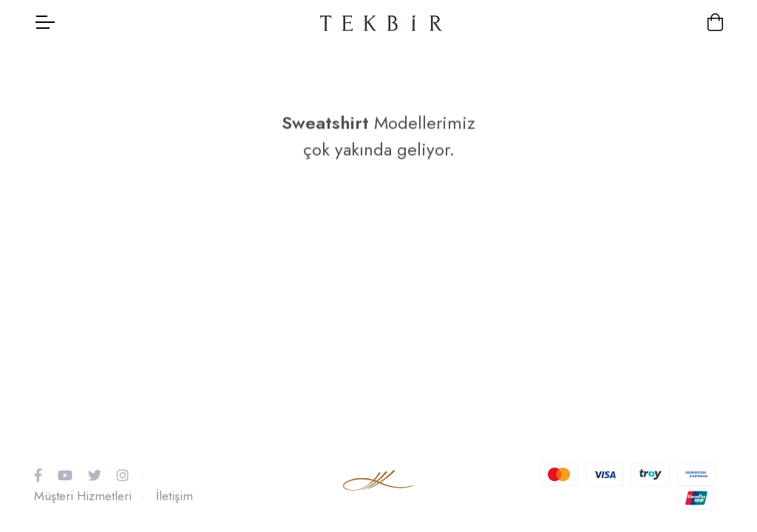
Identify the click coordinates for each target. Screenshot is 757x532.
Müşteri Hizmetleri (83, 496)
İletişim (174, 496)
